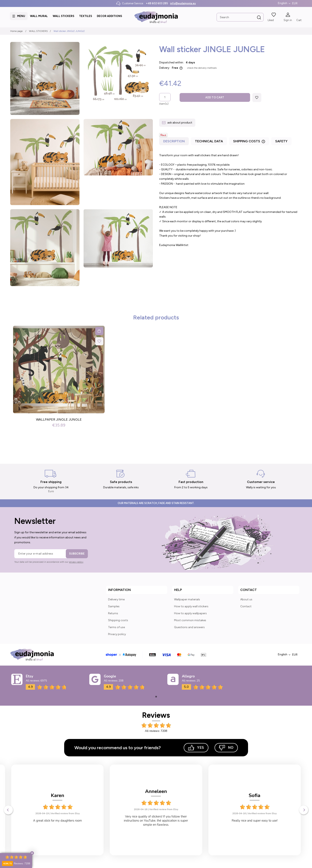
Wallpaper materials (187, 599)
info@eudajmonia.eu (183, 3)
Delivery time (116, 599)
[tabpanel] (230, 200)
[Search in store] (240, 17)
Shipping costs (118, 620)
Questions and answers (189, 627)
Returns (113, 613)
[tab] (174, 142)
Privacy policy (117, 634)
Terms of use (116, 627)
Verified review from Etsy (65, 809)
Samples (114, 606)
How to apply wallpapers (190, 613)
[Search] (258, 18)
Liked (270, 20)
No (226, 748)
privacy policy (76, 562)
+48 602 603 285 (157, 3)
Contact (246, 606)
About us (246, 599)
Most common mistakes (190, 620)
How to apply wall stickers (191, 606)
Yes (196, 748)
